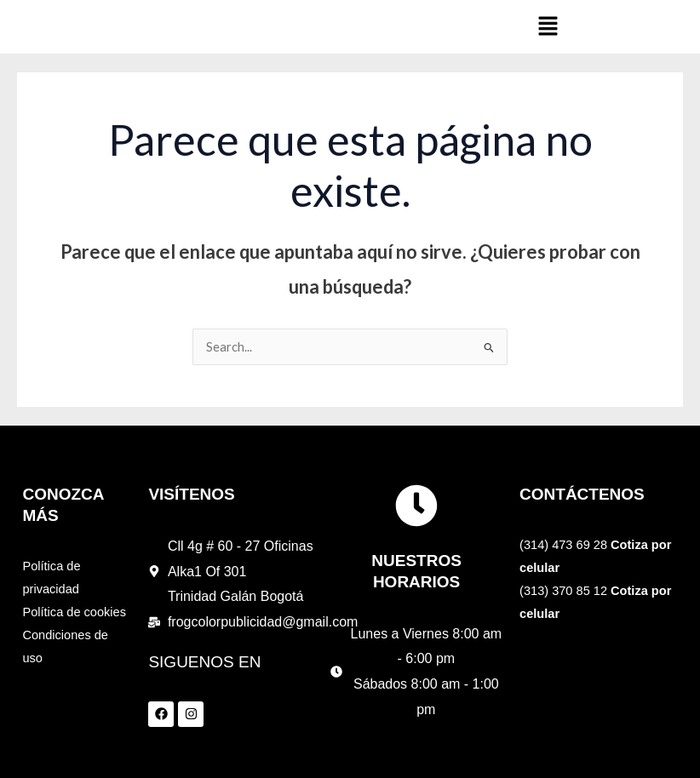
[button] (548, 27)
